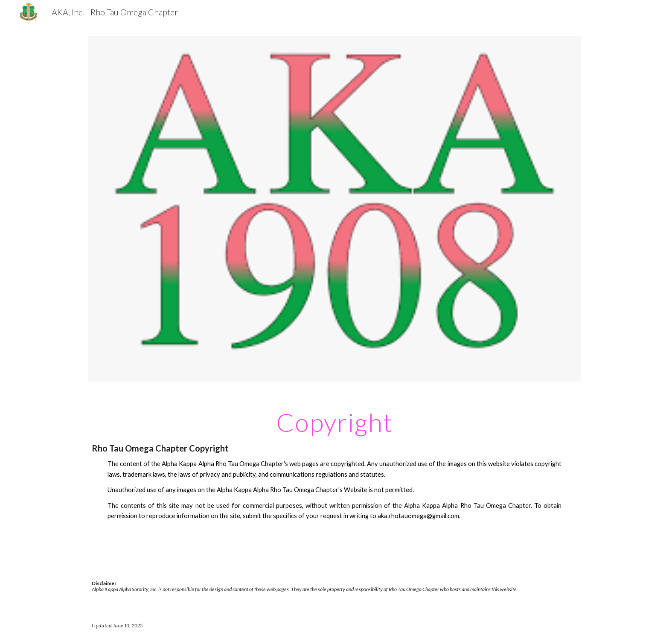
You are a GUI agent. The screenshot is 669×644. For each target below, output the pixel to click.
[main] (334, 472)
